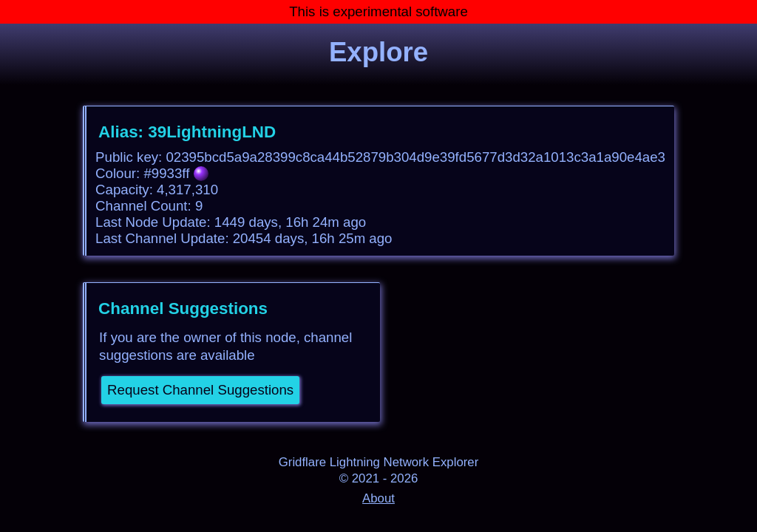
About (378, 498)
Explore (378, 52)
